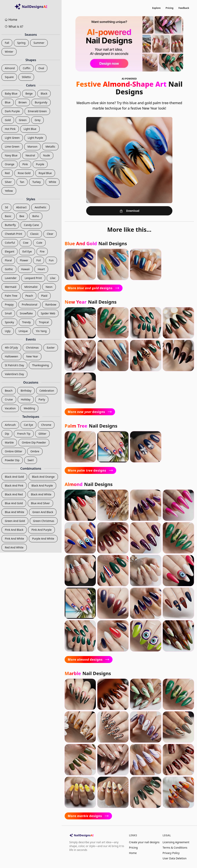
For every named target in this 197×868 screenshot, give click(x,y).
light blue (30, 129)
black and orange (43, 477)
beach (9, 391)
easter (51, 348)
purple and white (43, 539)
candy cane (31, 225)
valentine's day (14, 374)
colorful (10, 243)
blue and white (15, 512)
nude (47, 155)
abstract (21, 207)
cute (39, 243)
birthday (26, 391)
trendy (26, 322)
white (53, 182)
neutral (30, 155)
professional (30, 304)
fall (7, 43)
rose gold (24, 173)
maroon (33, 147)
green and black (43, 512)
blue (8, 102)
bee (22, 216)
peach (29, 296)
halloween (11, 356)
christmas (32, 348)
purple (40, 164)
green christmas (44, 521)
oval (41, 68)
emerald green (37, 111)
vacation (10, 408)
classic (34, 234)
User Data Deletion (174, 858)
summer (39, 43)
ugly (8, 331)
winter (9, 52)
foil (39, 260)
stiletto (26, 77)
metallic (50, 147)
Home (133, 853)
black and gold (14, 477)
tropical (44, 322)
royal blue (45, 173)
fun (51, 260)
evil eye (27, 251)
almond (10, 68)
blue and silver (40, 503)
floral (8, 260)
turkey (37, 182)
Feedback (184, 8)
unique (23, 331)
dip (7, 434)
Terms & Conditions (175, 848)
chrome (46, 425)
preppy (9, 304)
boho (36, 216)
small (8, 313)
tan (22, 182)
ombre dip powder (34, 442)
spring (21, 43)
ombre (35, 451)
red (7, 173)
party (42, 399)
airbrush (10, 425)
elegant (10, 251)
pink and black (14, 530)
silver (8, 182)
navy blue (11, 155)
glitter (42, 434)
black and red (14, 494)
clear (50, 234)
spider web (48, 313)
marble (9, 442)
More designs (94, 288)
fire (42, 251)
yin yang (41, 331)
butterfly (10, 225)
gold (8, 120)
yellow (9, 191)
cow (26, 243)
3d (6, 207)
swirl (31, 460)
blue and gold (14, 503)
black (44, 93)
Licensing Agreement (176, 842)
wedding (29, 408)
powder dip (12, 460)
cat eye (28, 425)
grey (38, 120)
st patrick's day (14, 365)
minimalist (31, 287)
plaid (44, 296)
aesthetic (40, 207)
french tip (24, 434)
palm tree (11, 296)
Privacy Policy (171, 853)
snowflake (26, 313)
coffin (26, 68)
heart (41, 269)
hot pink (10, 129)
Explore (156, 8)
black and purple (42, 485)
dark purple (12, 111)
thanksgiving (40, 365)
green (23, 120)
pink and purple (41, 530)
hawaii (25, 269)
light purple (35, 138)
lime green (12, 147)
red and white (14, 547)
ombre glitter (14, 451)
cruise (9, 399)
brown (23, 102)
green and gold (15, 521)
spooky (9, 322)
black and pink (14, 485)
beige (29, 93)
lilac (53, 278)
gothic (9, 269)
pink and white (14, 539)
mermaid (11, 287)
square (9, 77)
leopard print (33, 278)
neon (49, 287)
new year (32, 356)
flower (24, 260)
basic (8, 216)
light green (12, 138)
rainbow (51, 304)
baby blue (11, 93)
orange (10, 164)
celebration (47, 391)
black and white (41, 494)
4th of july (11, 348)
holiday (26, 399)
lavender (11, 278)
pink (25, 164)
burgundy (41, 102)
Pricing (170, 8)
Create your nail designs (144, 842)
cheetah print (13, 234)
